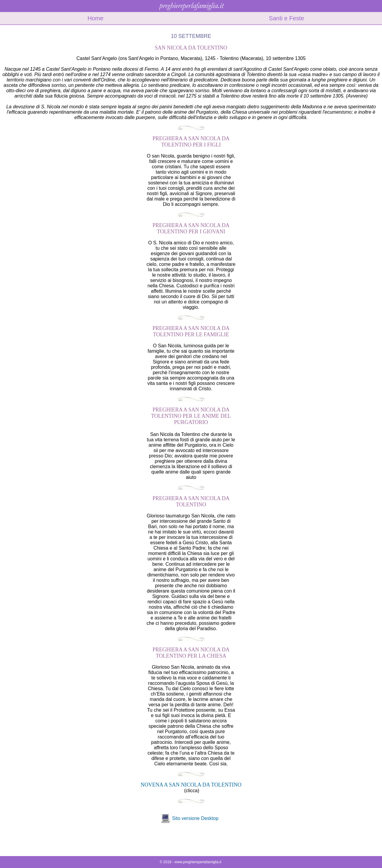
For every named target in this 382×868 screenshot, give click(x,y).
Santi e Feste (286, 18)
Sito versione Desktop (195, 818)
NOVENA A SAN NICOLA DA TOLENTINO (191, 785)
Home (95, 18)
